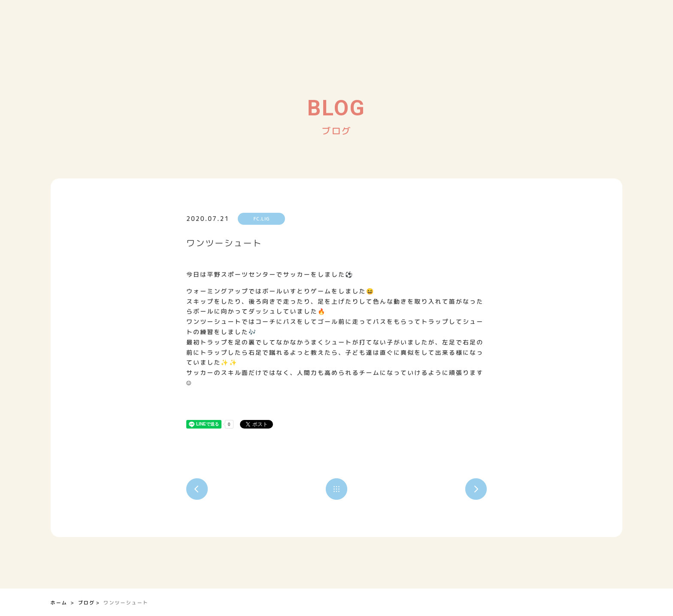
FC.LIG (262, 219)
